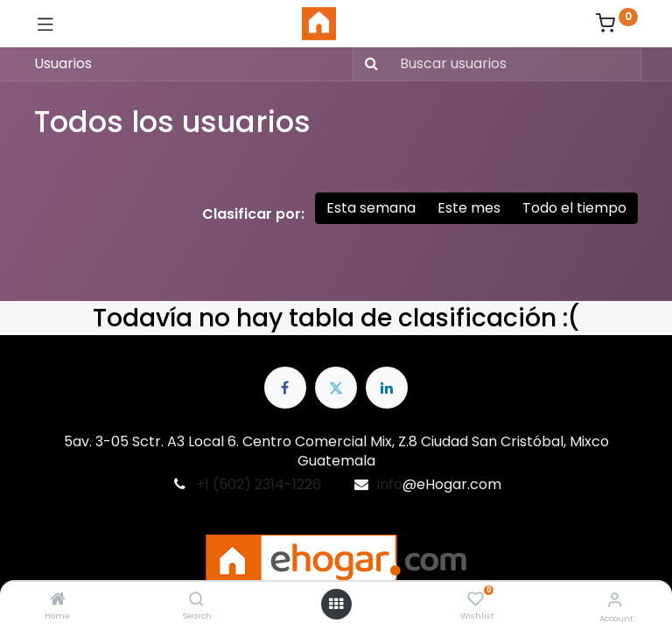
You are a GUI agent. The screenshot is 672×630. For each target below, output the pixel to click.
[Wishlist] (476, 599)
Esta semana (371, 208)
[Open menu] (336, 604)
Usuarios (63, 63)
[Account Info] (615, 600)
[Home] (58, 600)
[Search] (196, 600)
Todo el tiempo (574, 208)
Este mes (469, 208)
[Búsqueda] (368, 64)
